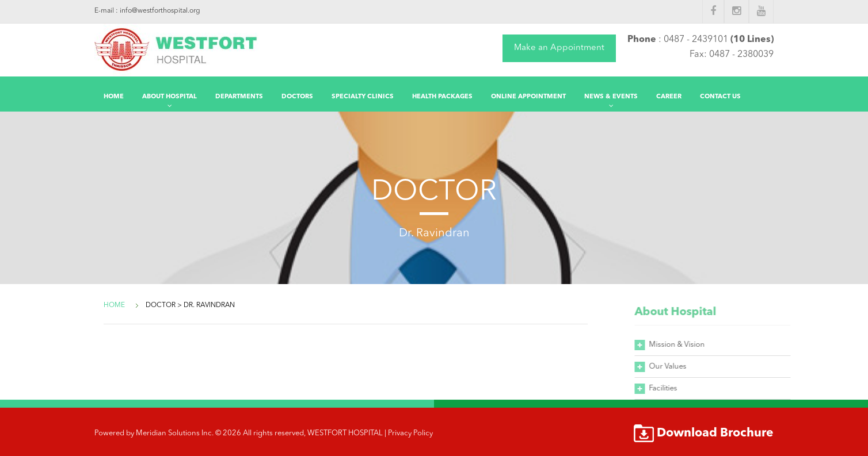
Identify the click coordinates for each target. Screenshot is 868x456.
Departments (239, 97)
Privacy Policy (410, 433)
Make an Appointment (559, 48)
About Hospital (170, 97)
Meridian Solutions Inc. (175, 433)
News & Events (611, 97)
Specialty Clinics (363, 97)
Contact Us (720, 97)
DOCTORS (297, 97)
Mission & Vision (682, 345)
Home (114, 97)
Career (669, 97)
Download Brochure (715, 433)
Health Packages (442, 97)
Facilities (669, 388)
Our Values (673, 367)
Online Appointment (528, 97)
